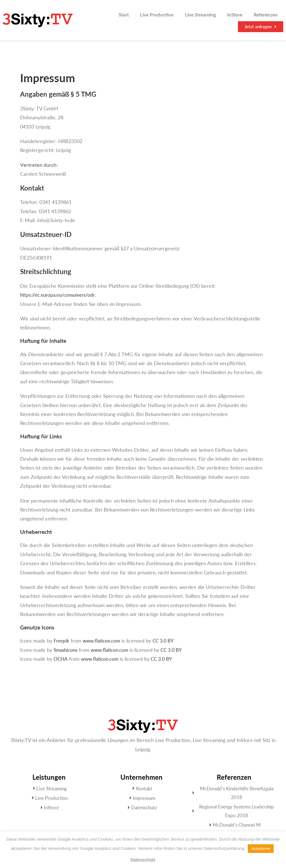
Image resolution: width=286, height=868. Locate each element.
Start (124, 15)
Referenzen (266, 15)
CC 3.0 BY (167, 641)
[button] (261, 27)
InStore (235, 15)
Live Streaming (200, 15)
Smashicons (67, 650)
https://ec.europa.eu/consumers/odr (60, 295)
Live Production (157, 15)
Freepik (62, 641)
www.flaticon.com (104, 641)
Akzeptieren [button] (261, 849)
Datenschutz (143, 859)
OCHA (61, 659)
